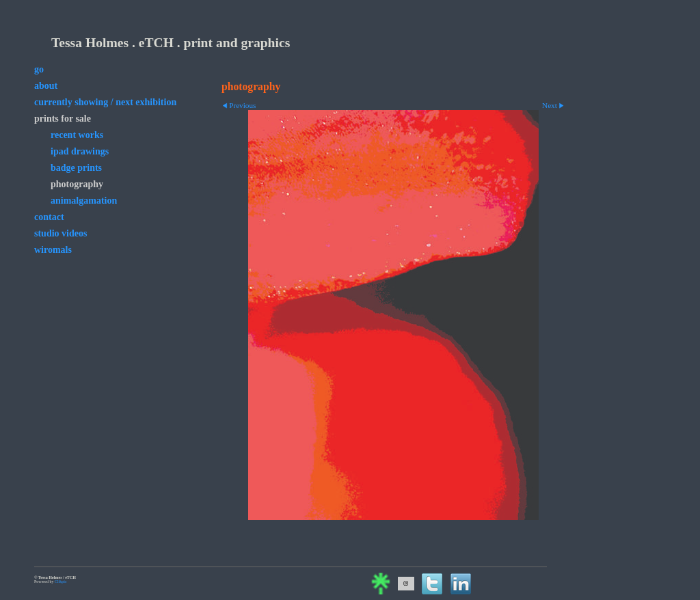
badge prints (76, 168)
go (39, 69)
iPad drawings (80, 151)
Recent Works (77, 135)
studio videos (60, 233)
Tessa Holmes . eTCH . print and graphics (171, 43)
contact (49, 217)
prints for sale (63, 119)
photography (77, 184)
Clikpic (61, 582)
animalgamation (84, 201)
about (46, 86)
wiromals (53, 250)
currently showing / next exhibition (105, 102)
